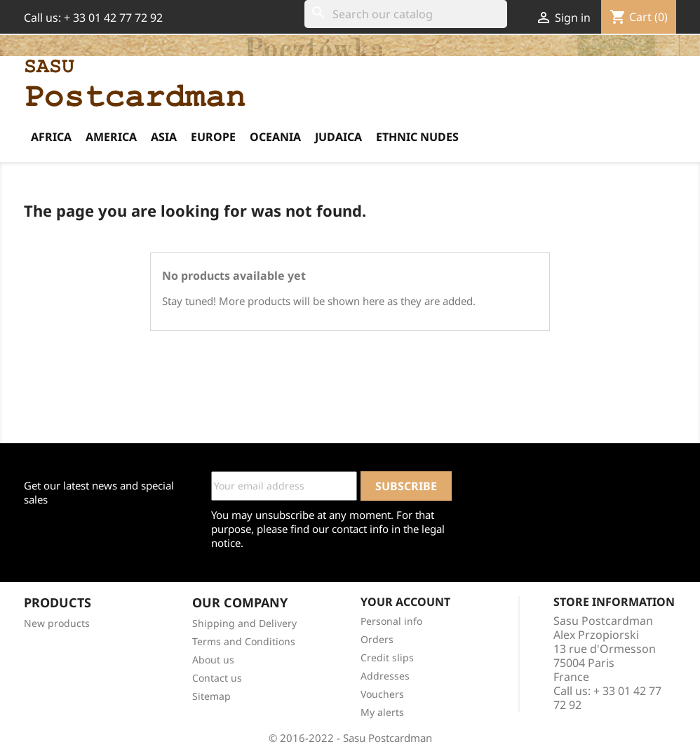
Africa (51, 137)
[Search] (406, 14)
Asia (164, 137)
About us (213, 660)
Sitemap (211, 696)
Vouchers (382, 694)
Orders (377, 639)
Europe (213, 137)
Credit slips (387, 657)
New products (57, 623)
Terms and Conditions (244, 641)
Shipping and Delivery (244, 623)
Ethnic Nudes (417, 137)
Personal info (391, 621)
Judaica (338, 137)
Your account (405, 602)
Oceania (275, 137)
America (111, 137)
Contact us (217, 678)
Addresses (385, 676)
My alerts (382, 712)
